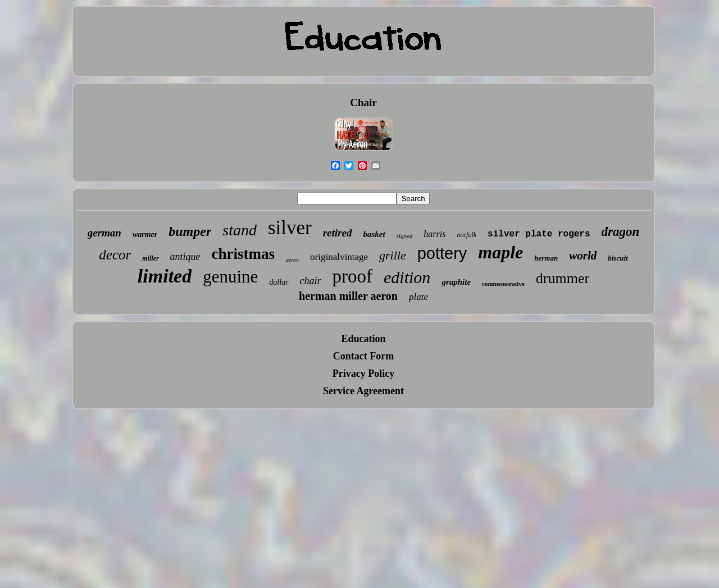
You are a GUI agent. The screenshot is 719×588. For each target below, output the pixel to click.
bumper (190, 231)
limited (165, 276)
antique (185, 257)
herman (546, 258)
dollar (279, 282)
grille (393, 255)
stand (240, 230)
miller (150, 258)
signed (405, 236)
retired (338, 233)
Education (363, 339)
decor (115, 255)
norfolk (467, 235)
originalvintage (339, 257)
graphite (456, 282)
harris (434, 234)
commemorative (503, 284)
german (104, 233)
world (583, 256)
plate (418, 297)
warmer (145, 234)
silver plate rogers (539, 234)
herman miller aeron (348, 296)
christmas (243, 254)
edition (407, 277)
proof (352, 276)
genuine (230, 277)
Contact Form (363, 356)
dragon (621, 232)
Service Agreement (363, 391)
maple (500, 252)
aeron (292, 260)
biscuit (618, 258)
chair (311, 281)
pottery (442, 253)
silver (290, 228)
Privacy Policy (363, 373)
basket (374, 234)
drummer (563, 278)
